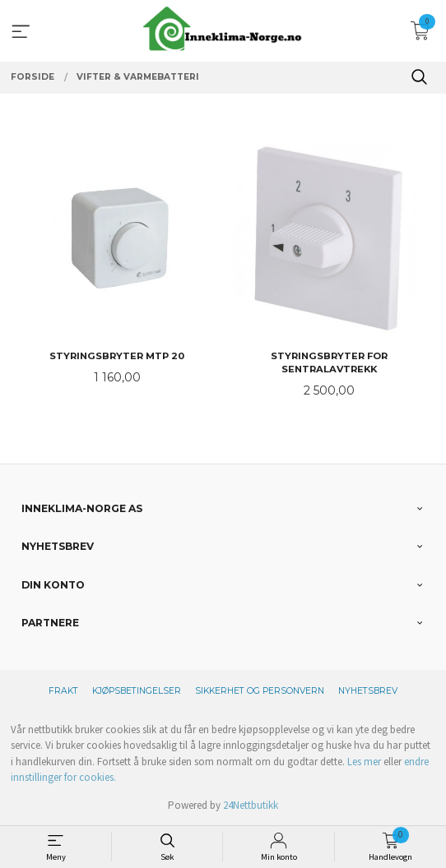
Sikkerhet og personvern (260, 691)
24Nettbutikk (251, 805)
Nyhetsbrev (368, 691)
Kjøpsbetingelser (137, 691)
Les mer (364, 762)
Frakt (63, 691)
